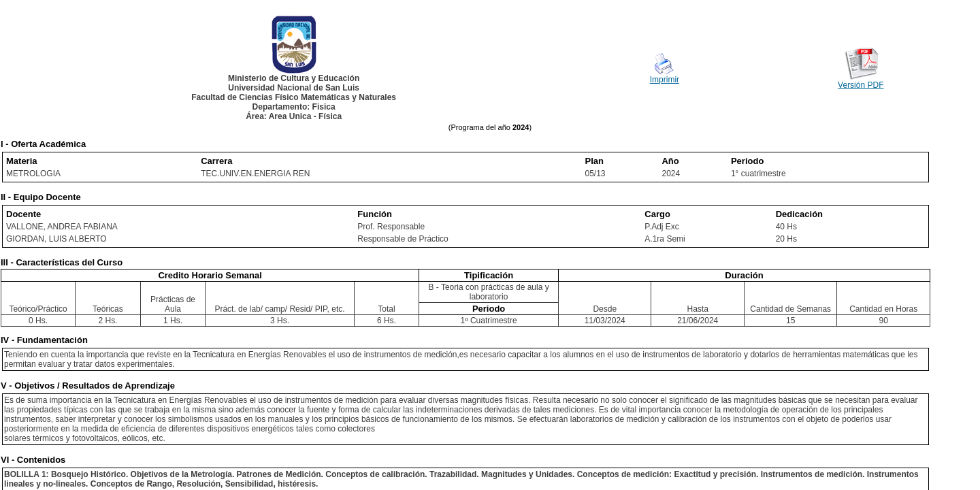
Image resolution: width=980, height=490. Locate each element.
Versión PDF (861, 85)
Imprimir (665, 80)
